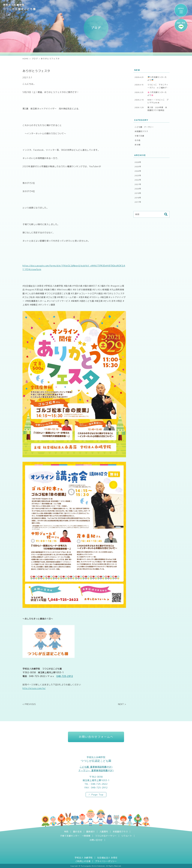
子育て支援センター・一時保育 (75, 836)
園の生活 (77, 832)
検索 (166, 214)
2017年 (138, 202)
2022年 (138, 180)
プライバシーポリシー (106, 861)
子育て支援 (139, 136)
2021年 (138, 184)
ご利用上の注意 (83, 861)
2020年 (138, 189)
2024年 (138, 171)
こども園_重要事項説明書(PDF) (96, 767)
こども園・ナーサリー (144, 127)
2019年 (138, 193)
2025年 (138, 167)
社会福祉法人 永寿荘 (107, 858)
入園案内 (104, 832)
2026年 (138, 162)
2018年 (138, 198)
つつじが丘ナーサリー (106, 836)
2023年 (138, 176)
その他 (137, 140)
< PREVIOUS (29, 704)
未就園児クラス (141, 131)
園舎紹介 (91, 832)
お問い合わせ (96, 840)
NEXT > (122, 704)
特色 (66, 832)
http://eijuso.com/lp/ (34, 688)
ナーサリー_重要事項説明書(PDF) (96, 770)
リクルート (127, 836)
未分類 (137, 145)
